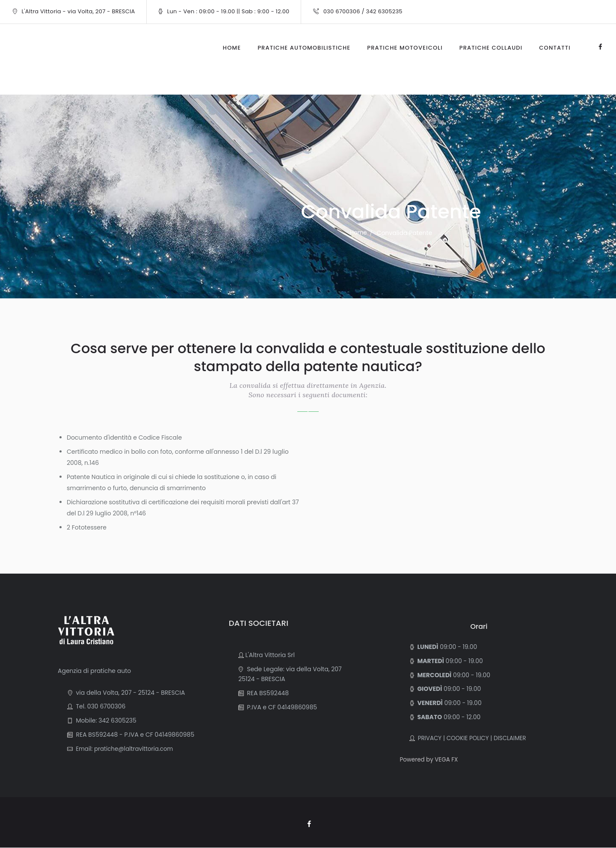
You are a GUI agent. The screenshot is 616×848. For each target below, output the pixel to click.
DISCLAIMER (514, 738)
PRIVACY (428, 738)
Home (358, 233)
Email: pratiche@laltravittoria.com (125, 749)
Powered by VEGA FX (430, 759)
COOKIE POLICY (469, 738)
